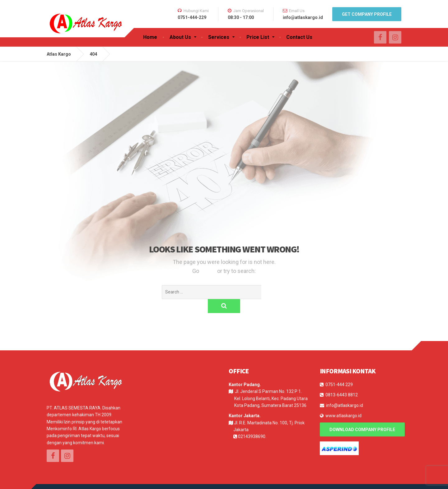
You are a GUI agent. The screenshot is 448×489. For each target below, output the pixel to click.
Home (150, 37)
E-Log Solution (85, 479)
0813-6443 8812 (342, 381)
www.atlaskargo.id (343, 402)
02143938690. (252, 422)
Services (219, 37)
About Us (180, 37)
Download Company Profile (362, 416)
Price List (258, 37)
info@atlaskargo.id (345, 391)
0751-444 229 (339, 371)
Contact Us (299, 37)
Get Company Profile (367, 14)
